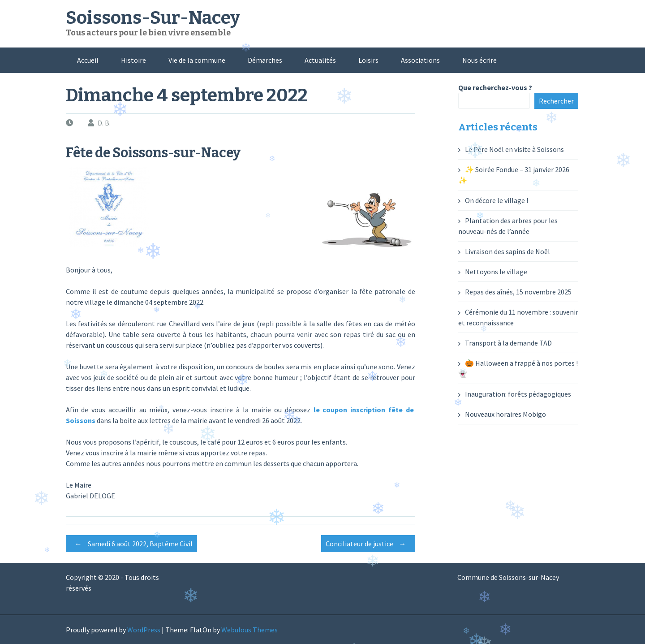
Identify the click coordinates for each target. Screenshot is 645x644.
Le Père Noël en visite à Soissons (514, 149)
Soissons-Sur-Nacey (153, 18)
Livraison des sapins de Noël (507, 251)
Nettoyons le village (496, 272)
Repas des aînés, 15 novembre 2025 (518, 292)
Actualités (320, 60)
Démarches (265, 60)
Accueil (88, 60)
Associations (420, 60)
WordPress (144, 630)
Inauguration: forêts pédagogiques (518, 394)
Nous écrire (479, 60)
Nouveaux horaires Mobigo (505, 414)
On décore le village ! (497, 200)
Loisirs (368, 60)
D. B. (104, 123)
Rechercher (556, 101)
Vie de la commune (197, 60)
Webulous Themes (249, 630)
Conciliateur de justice (368, 544)
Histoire (133, 60)
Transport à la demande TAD (508, 343)
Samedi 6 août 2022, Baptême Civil (131, 544)
